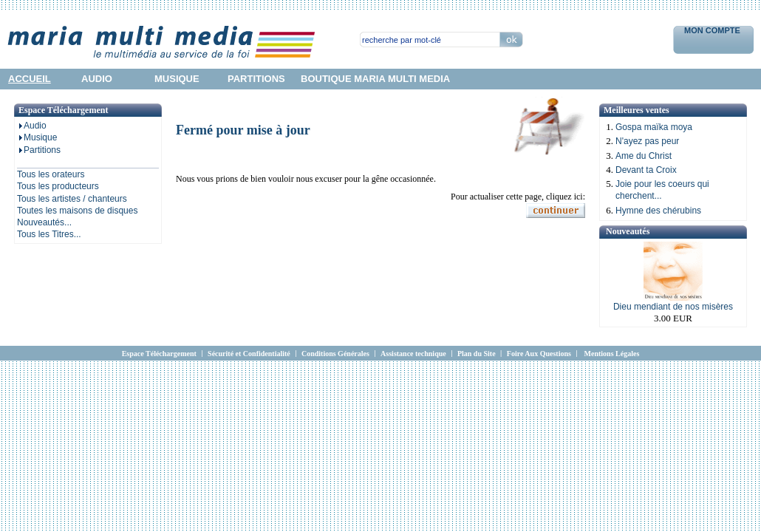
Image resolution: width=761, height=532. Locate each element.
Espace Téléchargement (159, 354)
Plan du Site (477, 354)
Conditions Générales (335, 354)
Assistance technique (413, 354)
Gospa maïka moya (654, 127)
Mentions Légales (612, 354)
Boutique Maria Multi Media (375, 79)
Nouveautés (628, 231)
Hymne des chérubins (658, 211)
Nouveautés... (44, 222)
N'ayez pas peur (647, 141)
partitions (256, 79)
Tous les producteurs (58, 186)
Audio (32, 126)
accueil (30, 79)
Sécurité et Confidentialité (249, 354)
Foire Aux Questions (539, 354)
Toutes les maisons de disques (77, 211)
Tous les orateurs (51, 174)
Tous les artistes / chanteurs (72, 199)
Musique (37, 137)
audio (97, 79)
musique (177, 79)
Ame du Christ (644, 156)
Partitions (39, 150)
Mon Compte (713, 30)
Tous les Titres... (49, 234)
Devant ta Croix (646, 170)
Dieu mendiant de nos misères (673, 307)
